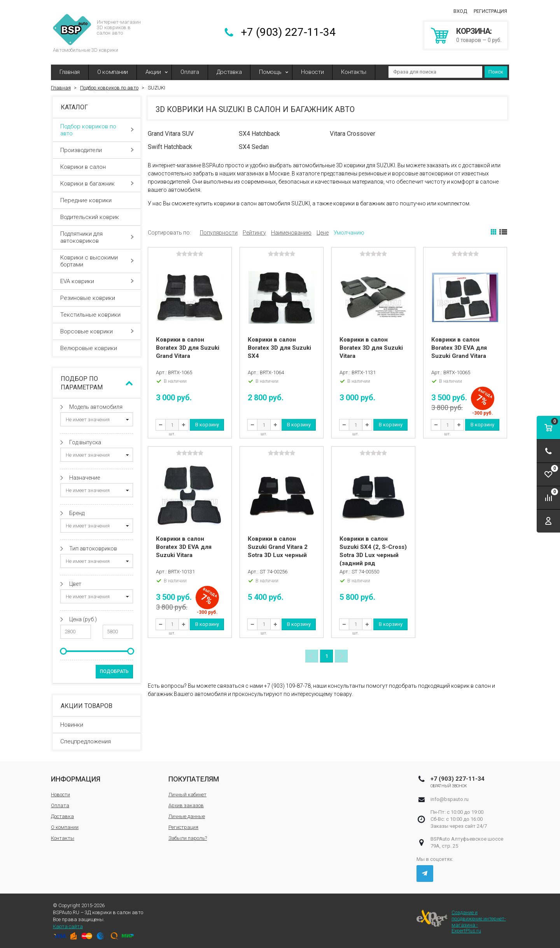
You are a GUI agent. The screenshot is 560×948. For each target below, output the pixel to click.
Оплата (190, 72)
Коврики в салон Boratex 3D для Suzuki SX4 (279, 348)
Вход (460, 11)
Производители (97, 150)
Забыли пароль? (188, 838)
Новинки (72, 725)
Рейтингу (254, 233)
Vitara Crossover (353, 134)
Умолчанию (349, 233)
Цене (323, 233)
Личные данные (187, 816)
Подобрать (114, 671)
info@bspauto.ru (450, 799)
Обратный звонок (449, 786)
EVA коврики (97, 281)
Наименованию (291, 233)
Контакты (354, 72)
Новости (312, 72)
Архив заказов (186, 805)
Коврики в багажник (97, 184)
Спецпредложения (86, 741)
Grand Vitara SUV (171, 134)
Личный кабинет (187, 795)
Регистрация (490, 11)
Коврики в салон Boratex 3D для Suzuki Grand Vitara (188, 348)
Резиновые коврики (97, 298)
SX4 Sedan (254, 147)
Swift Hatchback (170, 147)
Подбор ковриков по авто (97, 130)
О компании (113, 72)
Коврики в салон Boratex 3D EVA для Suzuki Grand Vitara (459, 348)
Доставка (229, 72)
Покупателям (194, 779)
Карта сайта (68, 926)
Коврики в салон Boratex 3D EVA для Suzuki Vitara (184, 547)
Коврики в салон (97, 167)
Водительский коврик (97, 217)
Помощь (270, 72)
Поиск (496, 72)
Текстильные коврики (97, 315)
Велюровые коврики (97, 348)
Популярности (219, 233)
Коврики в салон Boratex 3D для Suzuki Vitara (371, 348)
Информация (76, 779)
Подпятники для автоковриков (97, 237)
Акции (153, 72)
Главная (70, 72)
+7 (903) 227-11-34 (288, 32)
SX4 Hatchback (259, 134)
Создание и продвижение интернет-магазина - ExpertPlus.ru (461, 922)
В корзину (207, 425)
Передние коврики (97, 200)
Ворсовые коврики (97, 331)
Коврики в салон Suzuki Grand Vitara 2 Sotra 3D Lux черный (278, 547)
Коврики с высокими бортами (97, 261)
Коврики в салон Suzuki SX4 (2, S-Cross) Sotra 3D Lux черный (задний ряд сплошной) (373, 555)
